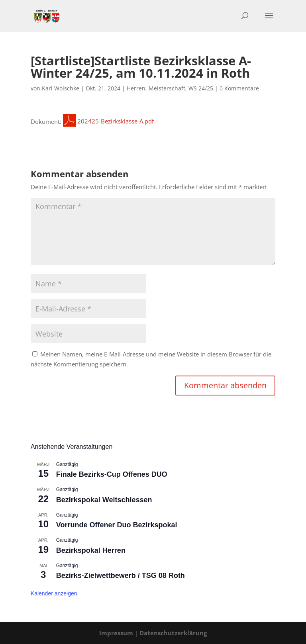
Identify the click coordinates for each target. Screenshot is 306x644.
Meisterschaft (167, 88)
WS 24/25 (201, 88)
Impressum (116, 633)
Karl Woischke (61, 88)
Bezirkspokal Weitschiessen (104, 500)
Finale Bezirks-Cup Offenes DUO (112, 474)
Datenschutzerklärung (173, 633)
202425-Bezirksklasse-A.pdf (108, 121)
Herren (136, 88)
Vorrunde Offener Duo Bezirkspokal (117, 525)
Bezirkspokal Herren (91, 550)
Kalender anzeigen (54, 593)
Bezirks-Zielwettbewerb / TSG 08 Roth (121, 575)
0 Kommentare (239, 88)
